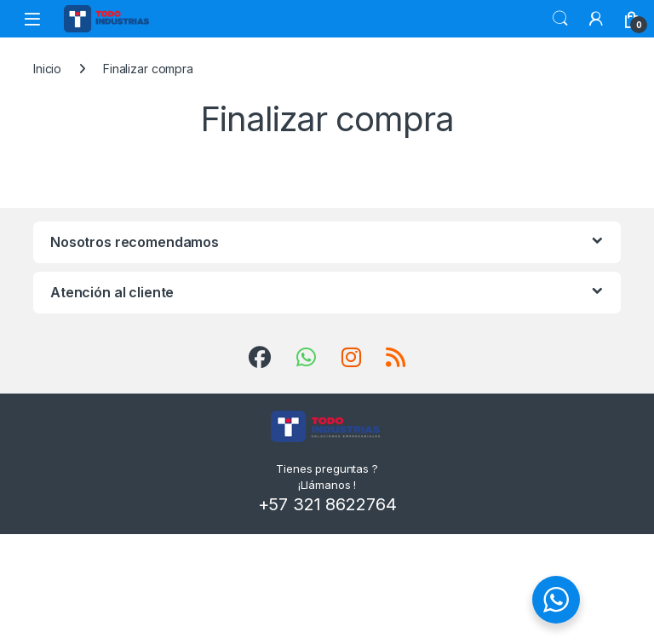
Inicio (47, 69)
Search (560, 19)
